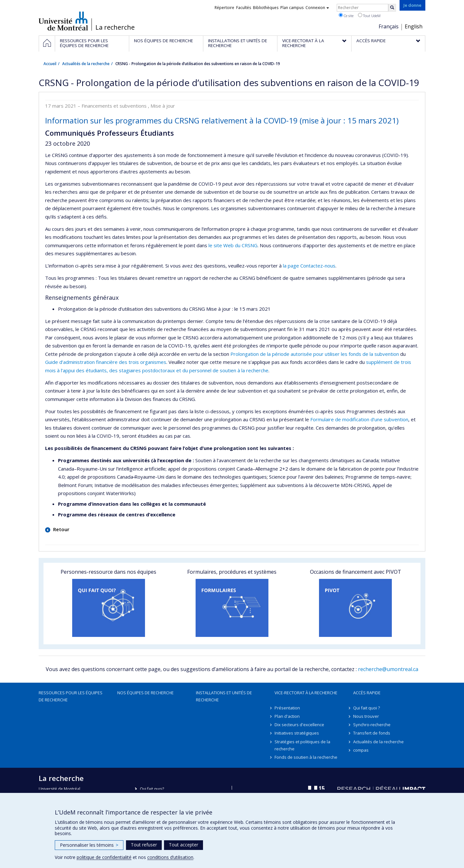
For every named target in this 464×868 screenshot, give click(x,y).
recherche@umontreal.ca (388, 669)
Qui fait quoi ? (367, 708)
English (414, 26)
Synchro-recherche (372, 725)
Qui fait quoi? (152, 789)
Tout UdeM (369, 15)
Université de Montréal (63, 21)
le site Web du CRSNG (233, 245)
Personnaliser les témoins (89, 845)
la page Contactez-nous (309, 266)
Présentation (287, 708)
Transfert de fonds (372, 733)
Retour (61, 529)
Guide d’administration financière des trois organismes (106, 362)
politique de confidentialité (104, 857)
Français (389, 26)
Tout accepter (184, 845)
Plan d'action (287, 716)
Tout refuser (144, 845)
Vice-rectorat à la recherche (306, 693)
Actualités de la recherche (86, 64)
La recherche (115, 27)
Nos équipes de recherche (145, 693)
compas (361, 750)
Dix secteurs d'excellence (299, 725)
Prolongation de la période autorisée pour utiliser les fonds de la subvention (315, 354)
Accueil (50, 64)
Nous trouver (366, 716)
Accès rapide (367, 693)
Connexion (317, 8)
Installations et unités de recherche (224, 696)
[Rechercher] (392, 8)
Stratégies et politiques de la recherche (302, 745)
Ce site (346, 15)
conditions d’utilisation (170, 857)
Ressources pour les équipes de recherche (71, 696)
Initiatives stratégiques (297, 733)
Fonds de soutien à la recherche (306, 757)
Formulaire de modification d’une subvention (359, 419)
